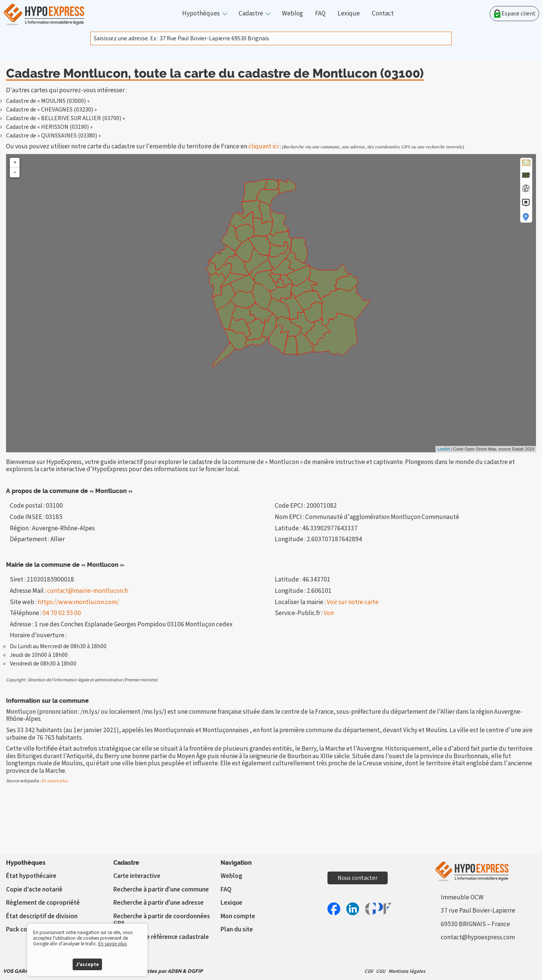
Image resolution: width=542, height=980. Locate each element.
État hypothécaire (31, 876)
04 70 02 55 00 (62, 613)
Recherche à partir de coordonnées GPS (162, 920)
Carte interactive (137, 876)
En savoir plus (55, 781)
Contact (383, 14)
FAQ (320, 14)
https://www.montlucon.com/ (78, 602)
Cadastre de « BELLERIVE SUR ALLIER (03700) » (65, 118)
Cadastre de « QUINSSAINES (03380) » (53, 136)
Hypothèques (201, 14)
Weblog (292, 14)
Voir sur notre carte (353, 602)
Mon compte (238, 916)
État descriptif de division (42, 916)
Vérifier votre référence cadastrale (161, 937)
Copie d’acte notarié (34, 889)
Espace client (514, 14)
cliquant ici (263, 146)
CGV (369, 971)
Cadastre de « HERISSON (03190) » (49, 127)
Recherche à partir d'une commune (161, 889)
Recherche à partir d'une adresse (158, 903)
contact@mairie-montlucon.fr (88, 591)
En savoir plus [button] (113, 944)
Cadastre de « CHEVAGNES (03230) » (51, 110)
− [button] (15, 172)
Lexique (349, 14)
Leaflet (444, 449)
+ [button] (15, 163)
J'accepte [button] (87, 964)
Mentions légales (407, 971)
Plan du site (237, 929)
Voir (329, 613)
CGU (381, 971)
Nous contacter (358, 878)
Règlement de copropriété (43, 903)
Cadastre (251, 14)
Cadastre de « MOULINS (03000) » (48, 101)
